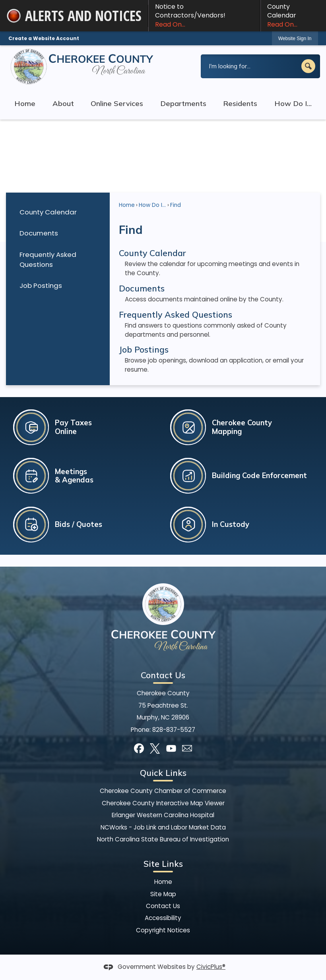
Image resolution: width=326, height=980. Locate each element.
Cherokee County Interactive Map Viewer (163, 803)
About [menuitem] (63, 103)
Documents (39, 233)
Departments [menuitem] (183, 103)
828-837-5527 (174, 730)
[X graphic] (155, 748)
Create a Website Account (44, 38)
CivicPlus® (211, 967)
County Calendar (293, 15)
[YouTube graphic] (171, 748)
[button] (308, 66)
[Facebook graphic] (139, 748)
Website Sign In (295, 39)
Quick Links (163, 773)
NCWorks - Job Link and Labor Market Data (163, 827)
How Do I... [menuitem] (293, 103)
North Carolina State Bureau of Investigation (163, 839)
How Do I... (152, 205)
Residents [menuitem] (240, 103)
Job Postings (41, 286)
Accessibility (163, 918)
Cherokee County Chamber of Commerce (163, 791)
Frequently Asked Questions (48, 259)
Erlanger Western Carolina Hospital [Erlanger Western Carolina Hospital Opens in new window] (163, 815)
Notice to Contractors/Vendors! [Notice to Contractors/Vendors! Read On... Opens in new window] (204, 15)
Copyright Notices (163, 930)
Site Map (163, 894)
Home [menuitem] (25, 103)
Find (176, 205)
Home (127, 205)
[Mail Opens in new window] (187, 748)
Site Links (163, 864)
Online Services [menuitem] (117, 103)
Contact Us (163, 906)
